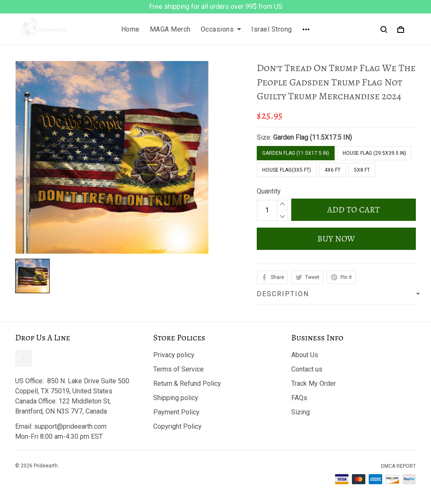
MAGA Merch (170, 29)
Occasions (221, 29)
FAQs (299, 398)
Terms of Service (178, 369)
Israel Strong (272, 29)
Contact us (307, 369)
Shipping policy (176, 398)
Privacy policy (174, 355)
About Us (305, 355)
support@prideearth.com (70, 426)
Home (130, 29)
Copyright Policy (177, 426)
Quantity (269, 191)
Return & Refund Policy (187, 383)
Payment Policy (176, 412)
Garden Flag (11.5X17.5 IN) (313, 137)
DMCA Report (398, 466)
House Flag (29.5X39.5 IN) (374, 153)
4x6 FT (333, 170)
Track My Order (314, 383)
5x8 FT (362, 170)
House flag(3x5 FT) (287, 170)
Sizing (301, 412)
